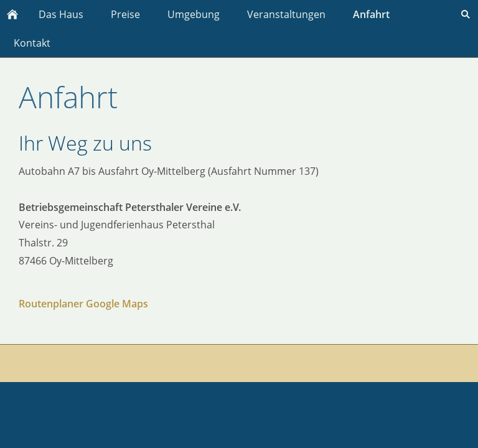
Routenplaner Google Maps (83, 304)
